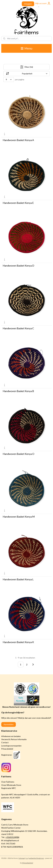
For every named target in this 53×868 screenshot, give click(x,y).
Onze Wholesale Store (11, 785)
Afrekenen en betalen (11, 736)
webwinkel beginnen (37, 858)
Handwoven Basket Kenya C (18, 328)
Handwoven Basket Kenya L (18, 579)
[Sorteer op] (27, 74)
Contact (5, 742)
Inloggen (28, 4)
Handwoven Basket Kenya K (18, 642)
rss (27, 858)
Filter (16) (26, 67)
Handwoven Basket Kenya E (18, 203)
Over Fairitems (8, 782)
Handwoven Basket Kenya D (18, 266)
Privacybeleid (7, 749)
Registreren (7, 755)
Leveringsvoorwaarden (11, 746)
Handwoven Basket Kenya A (18, 140)
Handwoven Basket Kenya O (18, 454)
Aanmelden (9, 724)
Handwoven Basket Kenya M (19, 517)
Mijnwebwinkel (28, 863)
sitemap (22, 858)
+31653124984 (12, 837)
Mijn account (43, 3)
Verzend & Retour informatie (14, 739)
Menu (26, 48)
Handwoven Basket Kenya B (18, 391)
